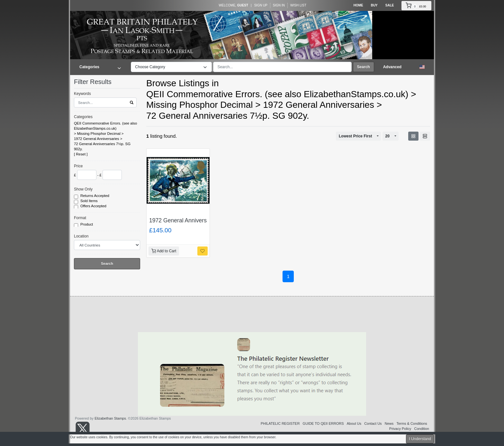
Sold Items (90, 201)
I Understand (420, 439)
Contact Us (373, 423)
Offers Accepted (94, 206)
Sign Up (261, 5)
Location (81, 236)
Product (87, 225)
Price (78, 166)
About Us (354, 423)
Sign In (279, 5)
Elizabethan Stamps (110, 418)
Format (80, 218)
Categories (83, 117)
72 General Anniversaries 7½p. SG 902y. (102, 146)
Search (364, 67)
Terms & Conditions (412, 423)
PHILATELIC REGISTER (280, 423)
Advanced (392, 67)
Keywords (82, 94)
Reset (81, 154)
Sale (390, 5)
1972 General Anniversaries (97, 139)
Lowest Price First (355, 136)
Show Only (83, 189)
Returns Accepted (95, 196)
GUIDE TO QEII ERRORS (323, 423)
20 (387, 136)
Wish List (298, 5)
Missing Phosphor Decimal (99, 134)
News (389, 423)
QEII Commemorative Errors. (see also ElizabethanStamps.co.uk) (105, 126)
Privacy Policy (400, 429)
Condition (422, 429)
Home (358, 5)
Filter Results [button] (97, 82)
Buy (374, 5)
